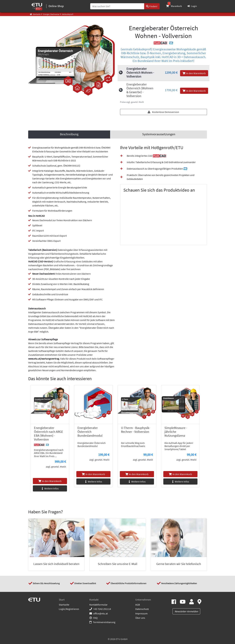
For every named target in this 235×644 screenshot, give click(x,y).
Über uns (140, 618)
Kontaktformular (98, 605)
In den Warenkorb (194, 73)
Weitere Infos (50, 488)
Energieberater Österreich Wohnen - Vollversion (140, 72)
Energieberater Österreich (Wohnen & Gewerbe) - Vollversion (140, 90)
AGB (138, 605)
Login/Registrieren (69, 609)
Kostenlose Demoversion (163, 112)
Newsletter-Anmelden (186, 611)
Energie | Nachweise (51, 14)
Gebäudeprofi (67, 14)
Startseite (64, 605)
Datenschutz (142, 609)
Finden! (152, 6)
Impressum (141, 613)
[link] (159, 134)
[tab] (69, 134)
